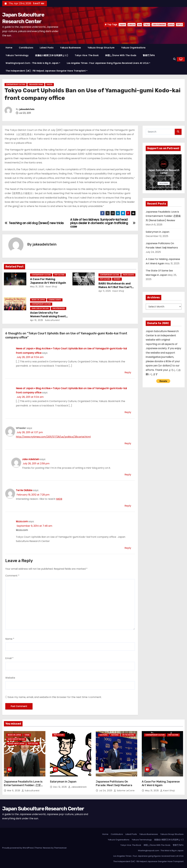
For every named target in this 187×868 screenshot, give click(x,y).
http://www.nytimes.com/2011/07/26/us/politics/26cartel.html (53, 437)
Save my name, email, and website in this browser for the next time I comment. (55, 697)
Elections (103, 735)
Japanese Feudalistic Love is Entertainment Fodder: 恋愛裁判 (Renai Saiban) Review (163, 216)
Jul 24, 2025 (106, 791)
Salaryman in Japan (157, 232)
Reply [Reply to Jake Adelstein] (128, 475)
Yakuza (49, 85)
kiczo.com (22, 521)
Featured (115, 735)
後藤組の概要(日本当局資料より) (52, 55)
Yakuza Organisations (133, 48)
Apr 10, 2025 (37, 320)
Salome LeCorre (124, 791)
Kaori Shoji (51, 287)
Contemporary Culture (16, 85)
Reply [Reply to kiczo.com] (128, 548)
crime (27, 735)
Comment (12, 576)
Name (10, 639)
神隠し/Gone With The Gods (121, 55)
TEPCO (179, 25)
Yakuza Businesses (71, 48)
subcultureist (52, 320)
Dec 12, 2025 (60, 787)
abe (139, 25)
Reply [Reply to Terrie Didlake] (128, 506)
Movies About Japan (16, 744)
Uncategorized (59, 308)
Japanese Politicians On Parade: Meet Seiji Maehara (114, 783)
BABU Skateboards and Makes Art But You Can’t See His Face (115, 287)
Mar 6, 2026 (14, 791)
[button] (174, 59)
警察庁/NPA (149, 55)
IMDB (59, 499)
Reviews (117, 279)
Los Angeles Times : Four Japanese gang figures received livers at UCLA (109, 63)
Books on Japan (38, 300)
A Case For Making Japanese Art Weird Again (48, 281)
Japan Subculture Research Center (43, 809)
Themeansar (60, 848)
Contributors (26, 48)
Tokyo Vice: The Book (87, 55)
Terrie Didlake (24, 490)
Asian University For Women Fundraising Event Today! (48, 316)
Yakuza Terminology (17, 55)
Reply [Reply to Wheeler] (128, 443)
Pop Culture (59, 275)
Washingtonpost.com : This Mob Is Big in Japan (33, 63)
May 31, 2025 (37, 287)
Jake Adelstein (159, 25)
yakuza (132, 25)
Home (9, 48)
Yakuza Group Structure (101, 48)
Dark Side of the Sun (40, 308)
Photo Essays (128, 275)
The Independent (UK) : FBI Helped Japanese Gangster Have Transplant (47, 71)
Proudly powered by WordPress (18, 848)
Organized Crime (36, 85)
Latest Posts (47, 48)
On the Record (128, 735)
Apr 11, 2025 (105, 291)
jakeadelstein (27, 109)
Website (10, 678)
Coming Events (55, 300)
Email (9, 658)
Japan (122, 25)
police (171, 25)
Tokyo (147, 25)
